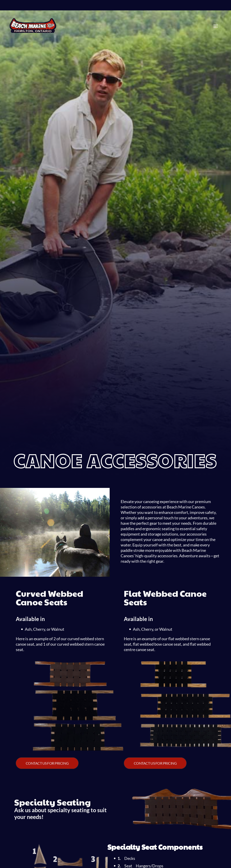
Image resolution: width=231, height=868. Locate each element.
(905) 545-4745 (60, 7)
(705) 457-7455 (130, 7)
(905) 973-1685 (84, 7)
